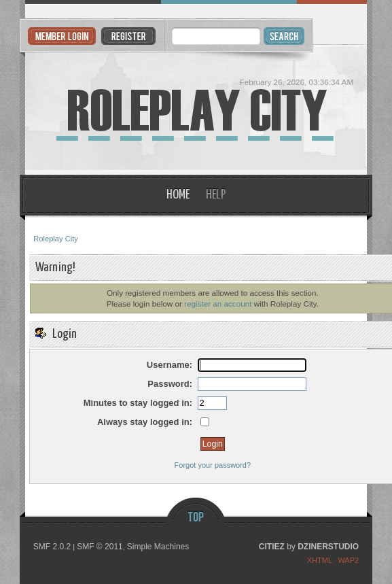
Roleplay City (196, 110)
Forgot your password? (213, 465)
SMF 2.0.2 (52, 547)
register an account (218, 304)
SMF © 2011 (100, 547)
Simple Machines (158, 547)
